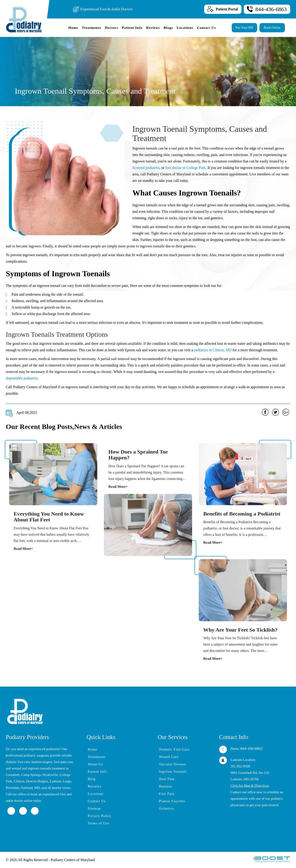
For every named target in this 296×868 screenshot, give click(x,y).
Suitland (27, 788)
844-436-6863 (271, 9)
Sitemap (94, 808)
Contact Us (206, 28)
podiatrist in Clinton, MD (213, 350)
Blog (92, 779)
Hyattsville (50, 775)
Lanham (55, 781)
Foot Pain (167, 794)
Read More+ (28, 550)
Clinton (19, 781)
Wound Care (169, 757)
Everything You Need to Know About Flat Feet (49, 523)
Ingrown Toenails (173, 772)
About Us (96, 764)
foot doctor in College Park (185, 168)
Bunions (165, 786)
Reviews (153, 28)
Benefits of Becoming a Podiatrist (242, 520)
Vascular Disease (173, 764)
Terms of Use (99, 823)
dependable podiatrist (22, 378)
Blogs (168, 28)
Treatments (91, 28)
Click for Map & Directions (250, 786)
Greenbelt (13, 775)
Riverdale (12, 788)
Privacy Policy (100, 816)
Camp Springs (31, 775)
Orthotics (166, 808)
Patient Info (132, 28)
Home (73, 28)
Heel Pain (167, 779)
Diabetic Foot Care (174, 749)
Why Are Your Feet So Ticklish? (241, 636)
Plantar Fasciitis (172, 801)
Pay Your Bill (244, 28)
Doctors (111, 28)
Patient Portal (227, 9)
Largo (67, 781)
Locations (185, 28)
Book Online (272, 28)
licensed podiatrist (146, 168)
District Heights (37, 781)
